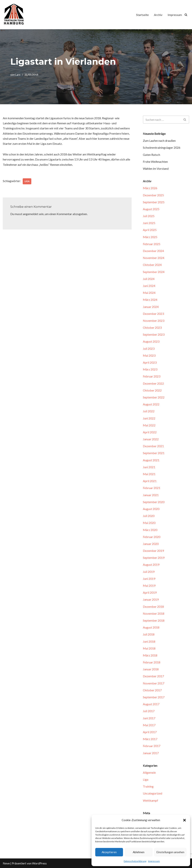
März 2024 (150, 300)
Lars (18, 75)
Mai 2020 (149, 523)
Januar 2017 (151, 753)
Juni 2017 (149, 718)
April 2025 (150, 230)
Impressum (154, 861)
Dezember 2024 (153, 251)
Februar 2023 (152, 376)
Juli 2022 (149, 411)
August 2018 (151, 627)
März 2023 (150, 369)
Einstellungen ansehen (170, 852)
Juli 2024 (149, 279)
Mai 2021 (149, 474)
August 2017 (151, 704)
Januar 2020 (151, 544)
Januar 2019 (151, 599)
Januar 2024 (151, 307)
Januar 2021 (151, 495)
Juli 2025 (149, 216)
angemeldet (30, 214)
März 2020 (150, 530)
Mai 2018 (149, 648)
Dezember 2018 (153, 607)
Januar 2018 (151, 669)
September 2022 (154, 397)
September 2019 (154, 558)
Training (148, 786)
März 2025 (150, 237)
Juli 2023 (149, 348)
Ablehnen (139, 852)
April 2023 (150, 362)
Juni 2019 (149, 579)
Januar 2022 (151, 439)
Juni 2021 (149, 467)
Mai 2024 (149, 293)
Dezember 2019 (153, 551)
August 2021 (151, 460)
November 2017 (154, 683)
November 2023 (154, 321)
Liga (27, 181)
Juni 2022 (149, 418)
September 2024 (154, 272)
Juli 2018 (149, 634)
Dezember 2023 (153, 314)
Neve (6, 863)
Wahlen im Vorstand (156, 168)
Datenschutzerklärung (135, 861)
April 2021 (150, 481)
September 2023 (154, 334)
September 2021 (154, 453)
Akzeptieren (109, 852)
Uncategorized (153, 793)
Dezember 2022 (153, 383)
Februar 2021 (152, 488)
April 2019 (150, 592)
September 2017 (154, 697)
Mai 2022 (149, 425)
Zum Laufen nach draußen (159, 141)
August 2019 (151, 565)
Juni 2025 (149, 223)
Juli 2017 (149, 711)
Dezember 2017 (153, 676)
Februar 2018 (152, 662)
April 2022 (150, 432)
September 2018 (154, 620)
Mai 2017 (149, 725)
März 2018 (150, 655)
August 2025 (151, 209)
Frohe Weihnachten (155, 162)
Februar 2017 (152, 746)
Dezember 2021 (153, 446)
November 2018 (154, 613)
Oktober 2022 (152, 390)
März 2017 (150, 739)
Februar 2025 (152, 244)
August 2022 (151, 404)
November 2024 (154, 258)
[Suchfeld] (186, 15)
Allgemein (149, 772)
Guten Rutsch (151, 155)
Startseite (142, 15)
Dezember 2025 (153, 195)
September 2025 (154, 202)
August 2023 (151, 341)
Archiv (158, 15)
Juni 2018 (149, 641)
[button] (184, 820)
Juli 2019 (149, 572)
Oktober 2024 (152, 265)
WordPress (39, 863)
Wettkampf (150, 800)
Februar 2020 (152, 537)
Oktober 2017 (152, 690)
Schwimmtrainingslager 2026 (162, 147)
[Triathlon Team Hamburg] (14, 15)
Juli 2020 (149, 516)
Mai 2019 (149, 586)
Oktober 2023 (152, 327)
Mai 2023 (149, 355)
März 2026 (150, 188)
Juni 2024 (149, 286)
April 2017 (150, 732)
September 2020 (154, 502)
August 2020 (151, 509)
